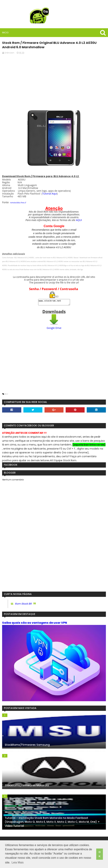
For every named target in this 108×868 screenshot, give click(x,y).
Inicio (5, 33)
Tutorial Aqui (50, 194)
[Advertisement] (54, 82)
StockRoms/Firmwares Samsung (27, 746)
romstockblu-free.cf (18, 203)
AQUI (79, 220)
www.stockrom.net (54, 303)
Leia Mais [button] (18, 862)
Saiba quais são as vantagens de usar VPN (35, 624)
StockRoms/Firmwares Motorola (27, 786)
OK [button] (99, 854)
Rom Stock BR (23, 605)
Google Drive (54, 329)
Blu (6, 395)
